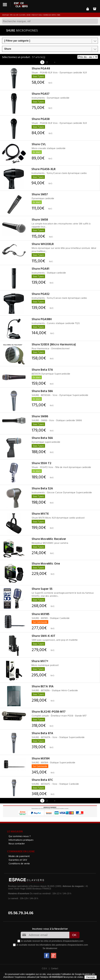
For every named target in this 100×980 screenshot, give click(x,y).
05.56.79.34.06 (21, 913)
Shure (8, 49)
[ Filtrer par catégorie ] (17, 41)
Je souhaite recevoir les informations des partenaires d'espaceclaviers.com (52, 945)
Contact (55, 968)
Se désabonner (50, 948)
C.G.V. (45, 968)
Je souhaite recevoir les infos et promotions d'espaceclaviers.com (52, 941)
